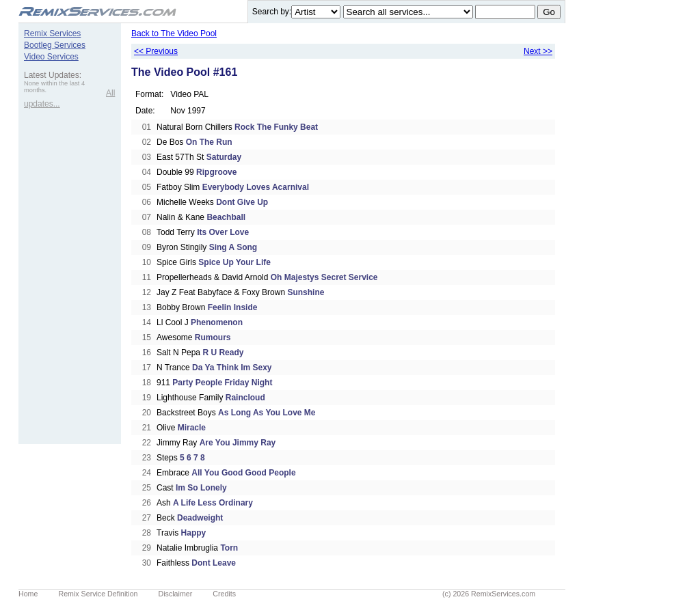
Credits (224, 594)
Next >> (538, 51)
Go (549, 12)
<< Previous (156, 51)
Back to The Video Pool (174, 33)
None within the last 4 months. (54, 87)
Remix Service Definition (98, 594)
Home (28, 594)
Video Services (51, 57)
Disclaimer (176, 594)
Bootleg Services (55, 45)
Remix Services (52, 33)
